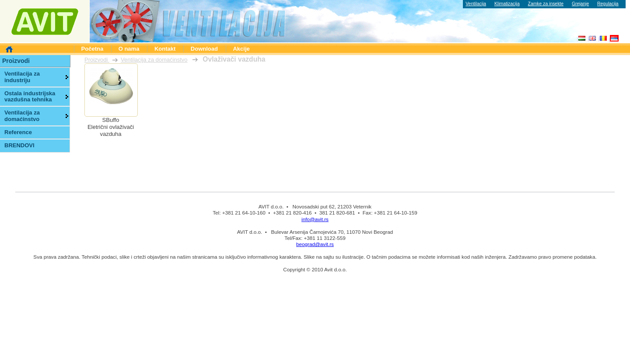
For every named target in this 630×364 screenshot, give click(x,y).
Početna (93, 49)
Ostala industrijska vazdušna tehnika (30, 96)
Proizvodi (97, 60)
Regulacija (608, 4)
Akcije (241, 49)
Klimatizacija (507, 4)
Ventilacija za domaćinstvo (154, 60)
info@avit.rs (315, 219)
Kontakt (165, 49)
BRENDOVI (19, 145)
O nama (129, 49)
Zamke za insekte (546, 4)
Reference (18, 132)
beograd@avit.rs (315, 244)
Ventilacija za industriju (22, 77)
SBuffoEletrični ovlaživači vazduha (111, 127)
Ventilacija (476, 4)
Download (204, 49)
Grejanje (580, 4)
